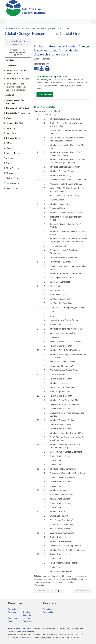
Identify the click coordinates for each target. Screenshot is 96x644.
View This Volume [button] (18, 41)
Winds (8, 118)
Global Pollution (12, 168)
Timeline (27, 612)
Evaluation (13, 621)
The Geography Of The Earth (18, 108)
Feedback (50, 603)
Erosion (9, 163)
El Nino (9, 143)
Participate (13, 618)
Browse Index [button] (18, 45)
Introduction (11, 66)
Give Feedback (45, 95)
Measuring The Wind (14, 123)
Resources (15, 603)
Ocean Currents (12, 133)
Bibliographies (12, 178)
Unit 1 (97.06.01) (50, 29)
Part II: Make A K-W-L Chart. (18, 79)
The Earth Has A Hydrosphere (18, 113)
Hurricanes (10, 128)
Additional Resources (14, 188)
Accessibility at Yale (17, 628)
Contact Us (48, 612)
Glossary (9, 173)
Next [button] (57, 591)
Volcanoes (10, 158)
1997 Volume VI (33, 29)
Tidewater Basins (13, 138)
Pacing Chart (12, 183)
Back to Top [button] (83, 591)
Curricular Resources (14, 29)
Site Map (27, 621)
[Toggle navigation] (8, 21)
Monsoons (10, 148)
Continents (10, 95)
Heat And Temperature (15, 153)
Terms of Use (33, 628)
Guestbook (48, 609)
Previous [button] (41, 591)
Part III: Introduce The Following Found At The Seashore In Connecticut (16, 87)
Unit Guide (11, 60)
